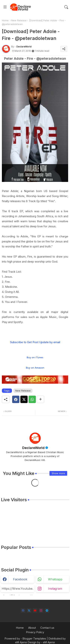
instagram (55, 589)
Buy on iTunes (35, 357)
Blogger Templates (34, 638)
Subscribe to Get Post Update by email (35, 342)
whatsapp (55, 579)
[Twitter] (24, 399)
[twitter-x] (29, 611)
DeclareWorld (33, 448)
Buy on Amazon (35, 368)
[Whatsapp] (32, 399)
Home (5, 20)
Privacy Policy (35, 632)
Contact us (47, 628)
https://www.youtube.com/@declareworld (17, 590)
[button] (66, 7)
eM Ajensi (21, 642)
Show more (58, 473)
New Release (19, 20)
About (32, 628)
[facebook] (23, 611)
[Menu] (5, 7)
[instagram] (41, 611)
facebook (20, 579)
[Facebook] (16, 399)
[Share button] (40, 399)
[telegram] (47, 611)
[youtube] (35, 611)
